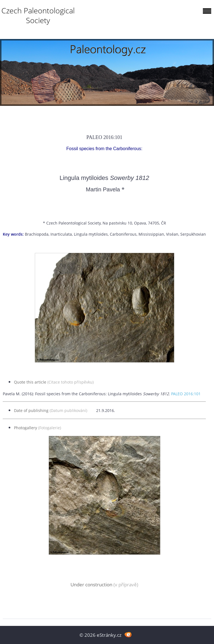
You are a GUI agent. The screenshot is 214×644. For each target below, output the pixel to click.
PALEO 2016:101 (186, 394)
